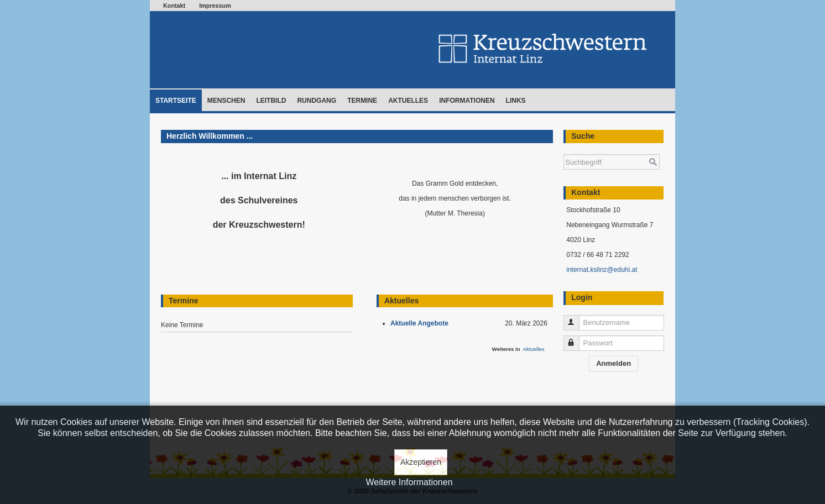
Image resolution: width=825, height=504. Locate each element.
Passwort (576, 338)
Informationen (467, 101)
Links (516, 101)
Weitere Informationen (409, 482)
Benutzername (576, 318)
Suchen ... (564, 149)
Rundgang (317, 101)
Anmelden (613, 363)
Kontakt (174, 6)
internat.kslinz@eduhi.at (602, 270)
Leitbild (271, 101)
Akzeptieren (421, 462)
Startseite (176, 101)
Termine (362, 101)
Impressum (215, 6)
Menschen (226, 101)
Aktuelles (408, 101)
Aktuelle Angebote (421, 323)
